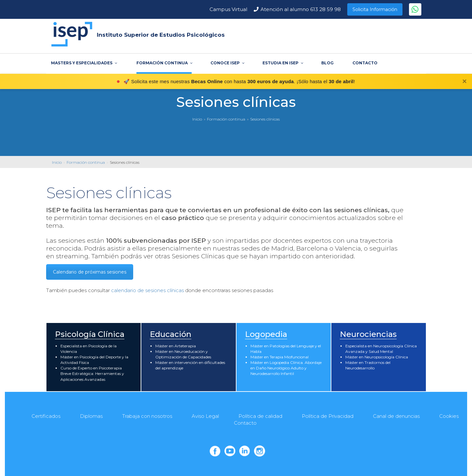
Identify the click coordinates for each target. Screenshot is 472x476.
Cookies (449, 416)
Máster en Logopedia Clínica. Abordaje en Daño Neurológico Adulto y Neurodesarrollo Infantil (286, 368)
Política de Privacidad (328, 416)
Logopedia (266, 334)
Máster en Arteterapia (176, 346)
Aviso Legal (205, 416)
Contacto (245, 423)
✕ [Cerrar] (464, 82)
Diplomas (91, 416)
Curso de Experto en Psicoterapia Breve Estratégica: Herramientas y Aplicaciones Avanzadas (92, 373)
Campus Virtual (228, 9)
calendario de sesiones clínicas (148, 290)
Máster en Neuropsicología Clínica (377, 357)
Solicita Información (375, 9)
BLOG (327, 63)
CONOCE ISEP (227, 63)
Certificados (46, 416)
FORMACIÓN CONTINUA (164, 63)
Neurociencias (368, 334)
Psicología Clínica (90, 334)
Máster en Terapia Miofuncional (280, 357)
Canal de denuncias (396, 416)
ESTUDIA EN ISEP (282, 63)
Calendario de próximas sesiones (90, 272)
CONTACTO (365, 63)
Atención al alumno (301, 9)
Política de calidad (260, 416)
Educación (171, 334)
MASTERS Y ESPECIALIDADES (84, 63)
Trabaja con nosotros (147, 416)
